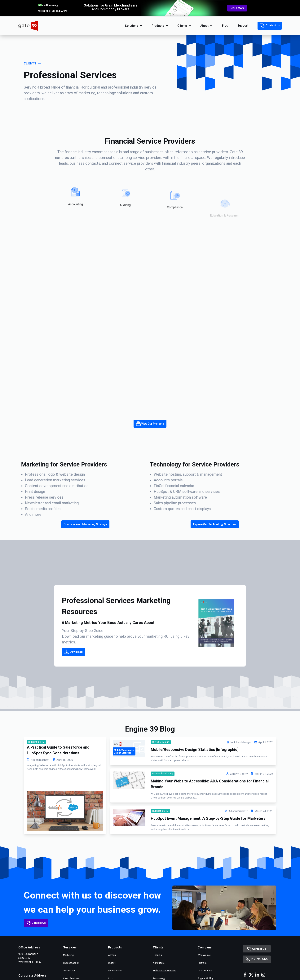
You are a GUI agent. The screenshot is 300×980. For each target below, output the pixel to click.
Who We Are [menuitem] (204, 955)
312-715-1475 (256, 959)
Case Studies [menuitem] (205, 971)
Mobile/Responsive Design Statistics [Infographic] (195, 750)
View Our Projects (150, 408)
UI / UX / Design (161, 742)
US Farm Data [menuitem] (115, 971)
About (204, 26)
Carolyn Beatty (239, 774)
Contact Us (270, 26)
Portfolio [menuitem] (202, 963)
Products (158, 26)
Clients (182, 26)
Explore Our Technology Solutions (215, 524)
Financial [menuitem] (158, 955)
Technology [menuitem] (69, 971)
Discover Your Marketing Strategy (85, 524)
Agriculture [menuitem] (159, 963)
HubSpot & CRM (36, 742)
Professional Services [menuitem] (164, 971)
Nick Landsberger (241, 742)
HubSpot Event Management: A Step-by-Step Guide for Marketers (208, 818)
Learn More (237, 8)
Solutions (132, 26)
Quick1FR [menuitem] (113, 963)
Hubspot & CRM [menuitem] (71, 963)
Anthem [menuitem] (112, 955)
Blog (225, 26)
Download (74, 652)
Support (243, 26)
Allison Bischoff (40, 760)
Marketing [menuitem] (68, 955)
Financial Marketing (163, 774)
